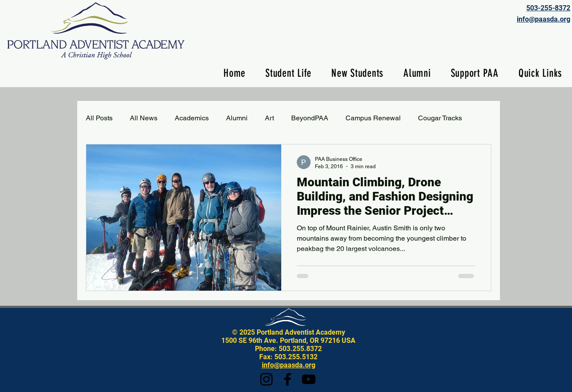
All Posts (99, 118)
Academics (192, 118)
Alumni (237, 118)
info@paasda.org (289, 365)
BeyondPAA (310, 118)
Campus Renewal (373, 118)
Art (269, 118)
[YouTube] (309, 379)
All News (144, 118)
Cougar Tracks (440, 118)
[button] (288, 73)
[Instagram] (266, 379)
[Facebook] (288, 379)
